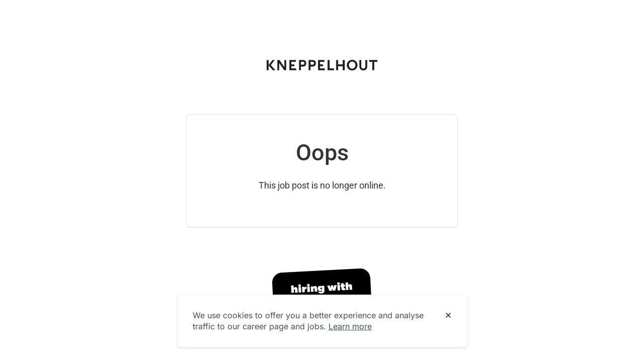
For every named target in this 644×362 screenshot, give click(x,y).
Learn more (350, 326)
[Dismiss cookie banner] (448, 316)
